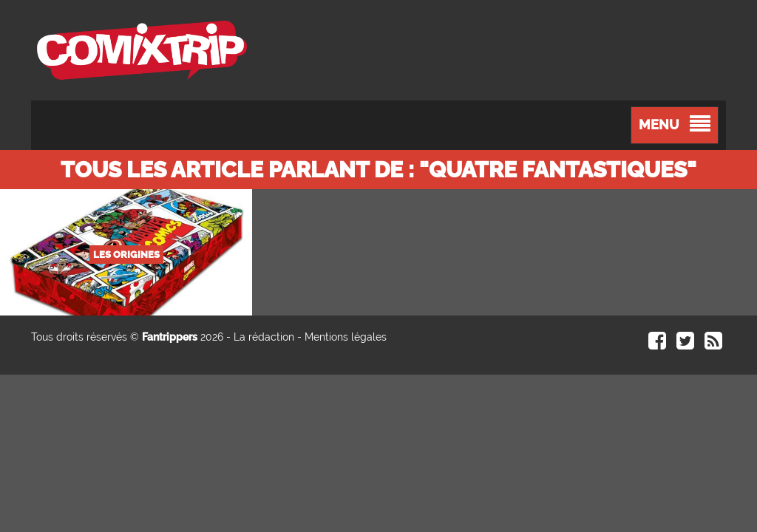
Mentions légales (346, 337)
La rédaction (264, 337)
